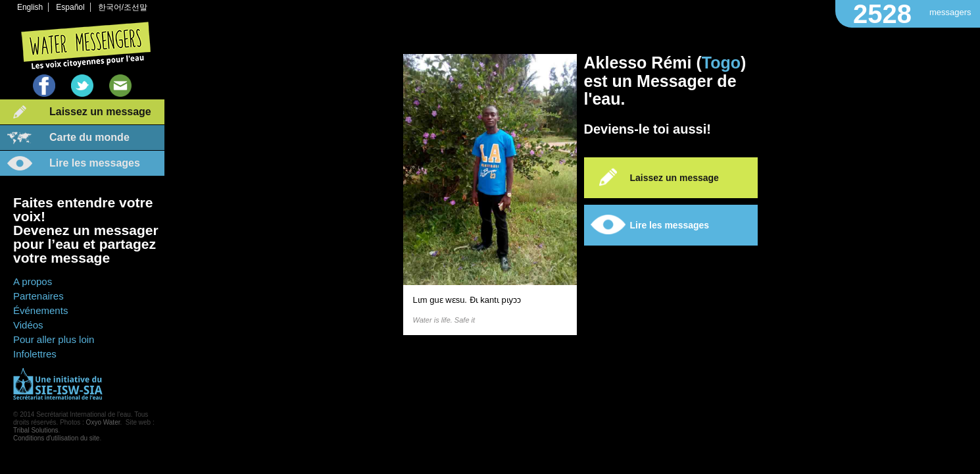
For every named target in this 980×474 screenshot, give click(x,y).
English (30, 7)
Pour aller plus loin (54, 339)
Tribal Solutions (36, 430)
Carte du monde (89, 137)
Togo (721, 63)
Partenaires (38, 296)
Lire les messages (95, 163)
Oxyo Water (103, 422)
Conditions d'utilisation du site (56, 438)
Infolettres (35, 354)
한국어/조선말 (123, 7)
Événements (40, 310)
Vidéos (28, 325)
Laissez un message (100, 112)
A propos (33, 281)
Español (70, 7)
